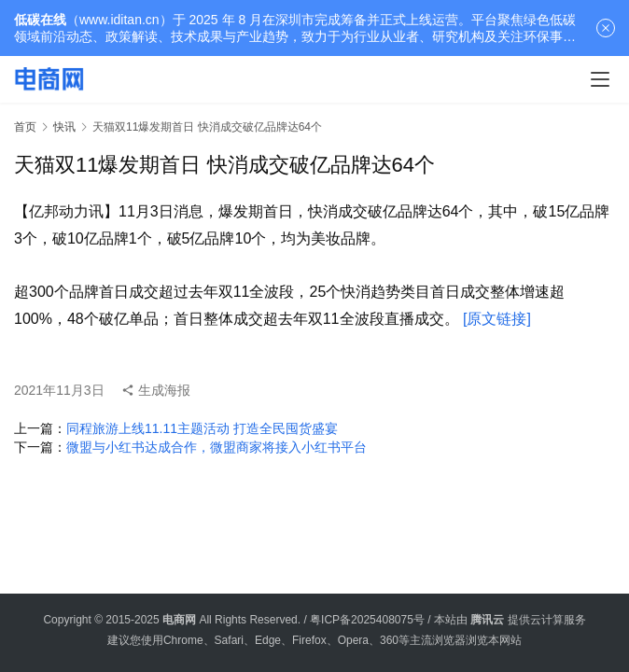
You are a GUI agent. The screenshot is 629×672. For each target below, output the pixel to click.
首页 (25, 127)
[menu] (600, 79)
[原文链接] (497, 319)
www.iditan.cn (119, 20)
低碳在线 (40, 20)
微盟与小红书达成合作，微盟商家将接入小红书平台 (217, 447)
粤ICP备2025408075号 (367, 620)
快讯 (64, 127)
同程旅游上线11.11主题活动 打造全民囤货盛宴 (202, 428)
